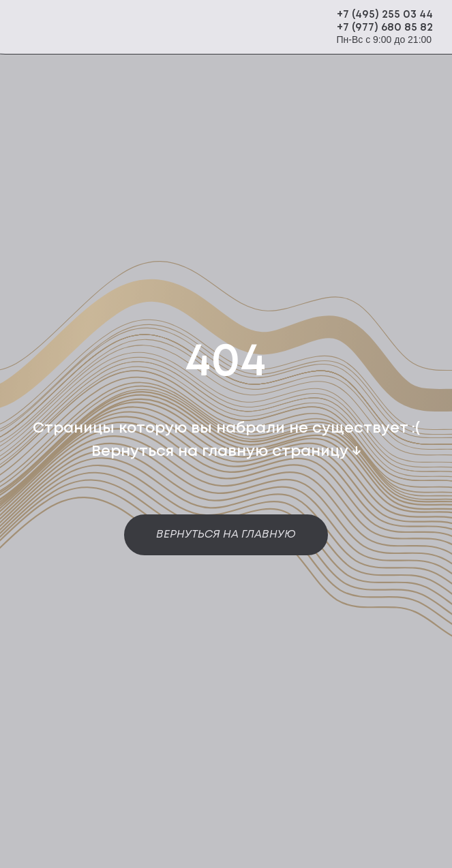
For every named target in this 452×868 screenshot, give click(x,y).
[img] (138, 28)
